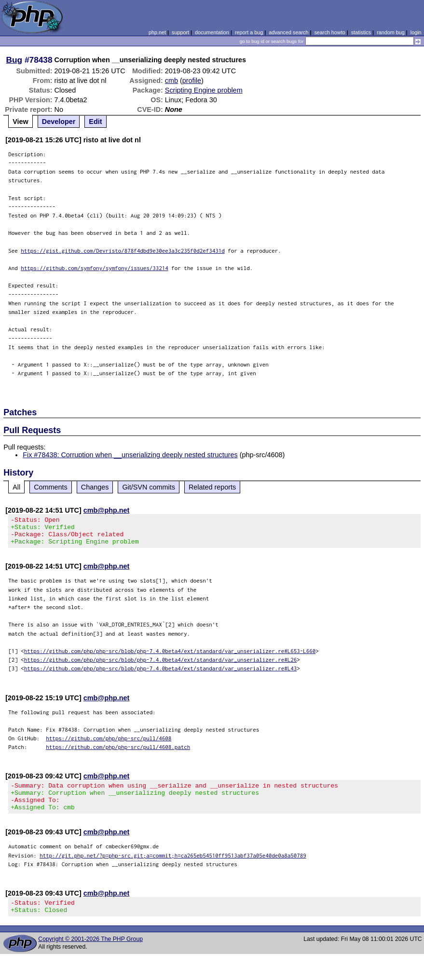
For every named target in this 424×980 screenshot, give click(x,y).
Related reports (212, 487)
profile (192, 81)
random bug (391, 32)
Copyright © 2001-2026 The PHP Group (90, 953)
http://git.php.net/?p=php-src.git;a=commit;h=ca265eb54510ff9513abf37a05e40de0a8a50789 (173, 867)
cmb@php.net (107, 510)
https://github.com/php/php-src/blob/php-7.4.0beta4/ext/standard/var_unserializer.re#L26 (161, 665)
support (180, 32)
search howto (329, 32)
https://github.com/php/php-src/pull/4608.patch (118, 753)
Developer (59, 122)
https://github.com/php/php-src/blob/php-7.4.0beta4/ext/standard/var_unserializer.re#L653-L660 (170, 657)
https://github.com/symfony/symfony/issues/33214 (95, 268)
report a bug (249, 32)
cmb (171, 81)
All (16, 487)
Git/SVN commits (149, 487)
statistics (361, 32)
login (416, 32)
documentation (212, 32)
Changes (95, 487)
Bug (14, 60)
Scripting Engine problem (204, 90)
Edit (95, 122)
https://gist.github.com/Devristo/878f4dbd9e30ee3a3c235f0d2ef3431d (123, 251)
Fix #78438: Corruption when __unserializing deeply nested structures (130, 455)
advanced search (288, 32)
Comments (51, 487)
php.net (157, 32)
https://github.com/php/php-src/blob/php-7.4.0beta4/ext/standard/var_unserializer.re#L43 (161, 674)
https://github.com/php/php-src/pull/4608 (109, 744)
